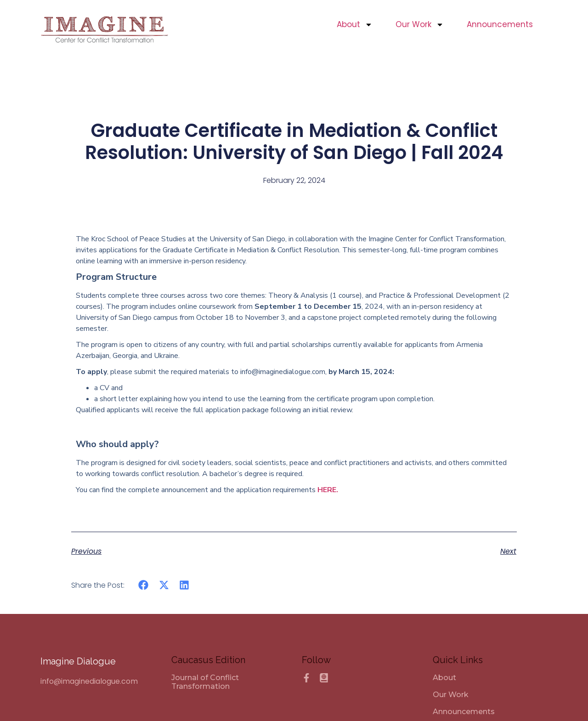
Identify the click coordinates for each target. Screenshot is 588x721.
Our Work (420, 25)
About (355, 25)
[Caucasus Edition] (324, 678)
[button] (144, 585)
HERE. (328, 490)
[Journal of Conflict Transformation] (229, 682)
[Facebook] (306, 678)
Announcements (500, 24)
